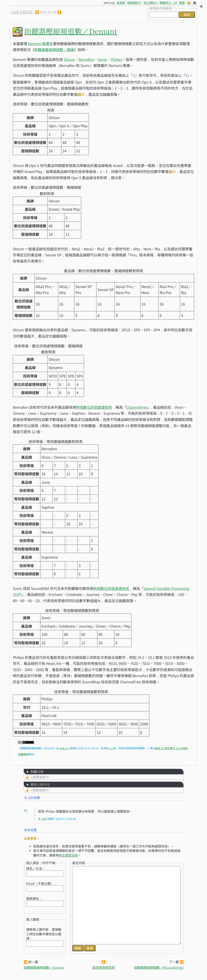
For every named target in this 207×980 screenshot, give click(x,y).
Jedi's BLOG (22, 12)
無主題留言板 (68, 855)
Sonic (102, 59)
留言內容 (79, 862)
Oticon (69, 59)
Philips (116, 59)
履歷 (182, 3)
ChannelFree (137, 407)
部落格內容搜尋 (161, 8)
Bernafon (86, 59)
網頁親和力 (134, 3)
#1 (26, 810)
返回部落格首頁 (104, 967)
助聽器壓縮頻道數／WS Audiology (159, 967)
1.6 (111, 748)
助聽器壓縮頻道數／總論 (54, 50)
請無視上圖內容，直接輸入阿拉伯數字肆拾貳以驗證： (44, 933)
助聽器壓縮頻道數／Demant (71, 31)
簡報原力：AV (168, 3)
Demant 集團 (39, 43)
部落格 (121, 3)
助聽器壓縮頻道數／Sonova (44, 967)
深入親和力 (150, 3)
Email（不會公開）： (42, 883)
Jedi (44, 818)
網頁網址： (34, 898)
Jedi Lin (64, 748)
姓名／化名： (36, 868)
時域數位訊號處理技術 (94, 407)
